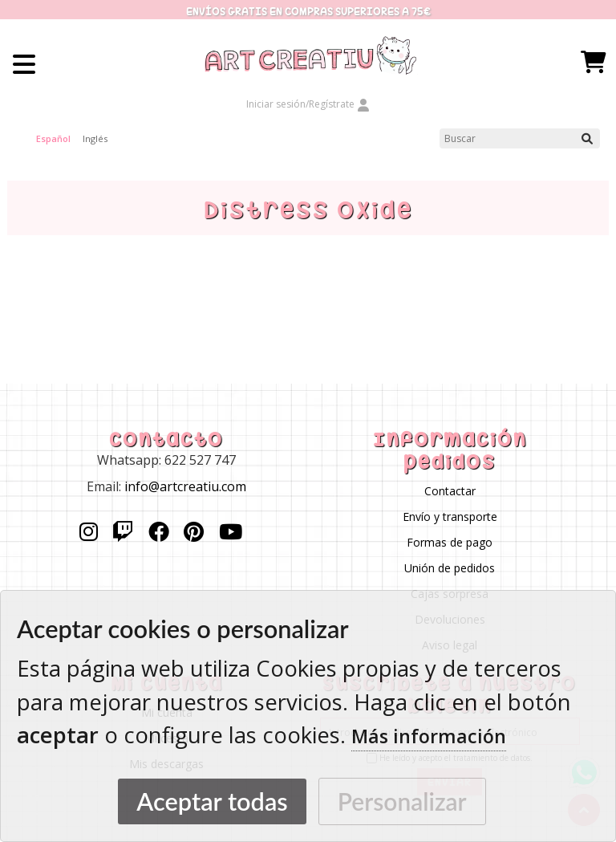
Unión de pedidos (450, 568)
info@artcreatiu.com (185, 486)
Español (53, 138)
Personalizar (402, 801)
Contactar (450, 491)
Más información (429, 736)
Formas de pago (450, 542)
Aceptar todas (212, 801)
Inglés (95, 138)
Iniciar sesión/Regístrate (308, 104)
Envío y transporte (450, 517)
